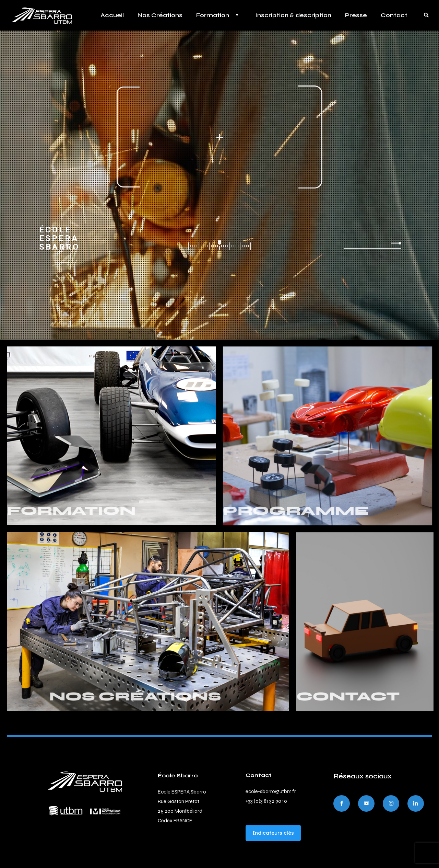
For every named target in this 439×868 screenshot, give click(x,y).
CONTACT (299, 696)
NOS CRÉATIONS (86, 696)
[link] (85, 781)
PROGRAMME (247, 511)
